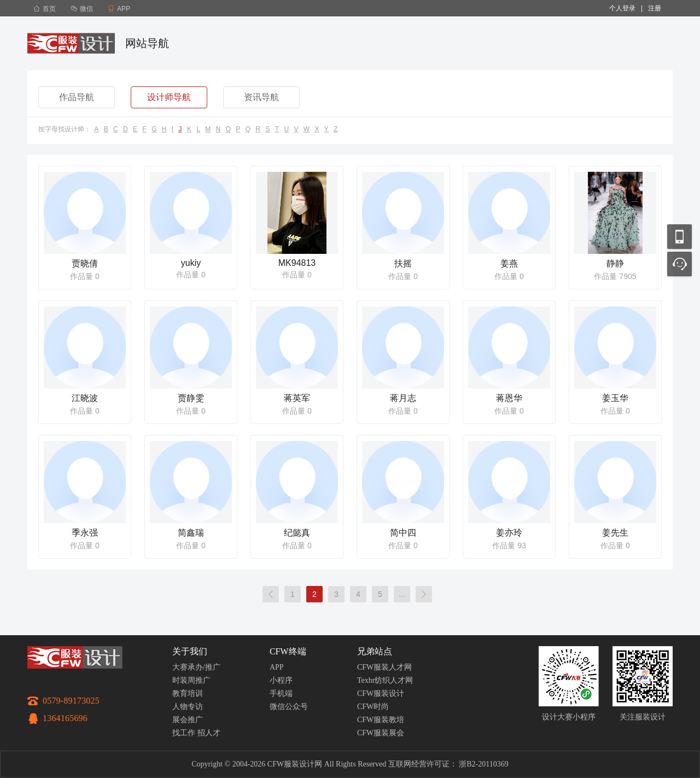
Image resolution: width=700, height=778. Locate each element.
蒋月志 (403, 398)
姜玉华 (615, 398)
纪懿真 (297, 533)
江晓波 (85, 398)
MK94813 (297, 263)
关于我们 (190, 651)
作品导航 (77, 97)
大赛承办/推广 (196, 667)
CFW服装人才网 (384, 667)
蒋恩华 (509, 398)
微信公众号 (289, 707)
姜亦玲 (509, 533)
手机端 (281, 693)
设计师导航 (169, 97)
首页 (45, 9)
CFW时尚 (373, 707)
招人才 (209, 733)
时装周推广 (191, 680)
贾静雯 (191, 398)
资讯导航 (261, 97)
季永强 (85, 533)
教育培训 (188, 693)
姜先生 (615, 533)
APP (277, 667)
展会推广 (188, 720)
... (402, 594)
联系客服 (679, 264)
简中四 (403, 533)
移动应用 (679, 237)
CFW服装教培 (381, 720)
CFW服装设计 (381, 693)
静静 (615, 263)
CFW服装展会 (381, 733)
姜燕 (509, 263)
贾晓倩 (85, 263)
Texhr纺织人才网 (385, 680)
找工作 (184, 733)
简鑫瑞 (191, 533)
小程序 (281, 680)
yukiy (191, 263)
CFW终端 (288, 651)
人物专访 (188, 707)
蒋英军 (297, 398)
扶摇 (403, 263)
